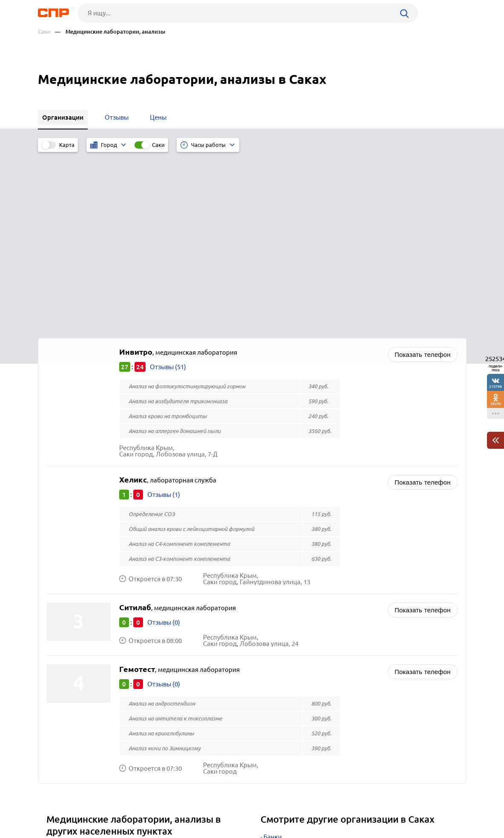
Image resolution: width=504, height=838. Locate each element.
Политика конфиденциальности (152, 831)
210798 (495, 386)
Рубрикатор (54, 806)
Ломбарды (280, 679)
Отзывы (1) (164, 316)
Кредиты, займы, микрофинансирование (325, 669)
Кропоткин (66, 702)
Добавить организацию (428, 806)
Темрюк (61, 691)
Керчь (58, 670)
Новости (106, 806)
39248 (496, 403)
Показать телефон (423, 176)
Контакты (229, 806)
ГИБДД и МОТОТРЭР (294, 707)
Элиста (60, 713)
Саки (44, 32)
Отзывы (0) (164, 443)
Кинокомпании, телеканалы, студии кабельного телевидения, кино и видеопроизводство (356, 693)
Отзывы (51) (168, 188)
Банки (273, 658)
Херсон (60, 681)
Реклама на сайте (167, 806)
